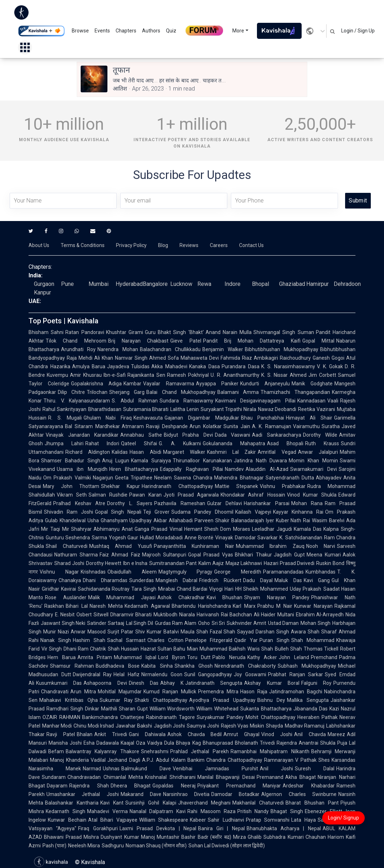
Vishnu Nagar (59, 572)
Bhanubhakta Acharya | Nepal (284, 828)
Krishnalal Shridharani (170, 777)
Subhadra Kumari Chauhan (295, 837)
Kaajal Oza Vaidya (142, 743)
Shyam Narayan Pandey (277, 597)
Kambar (132, 384)
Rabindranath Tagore (170, 717)
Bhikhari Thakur (253, 555)
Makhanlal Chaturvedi (258, 803)
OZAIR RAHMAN (61, 717)
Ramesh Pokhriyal (188, 375)
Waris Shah (260, 649)
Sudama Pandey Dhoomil (202, 512)
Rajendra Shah (89, 786)
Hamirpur (317, 284)
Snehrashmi (155, 751)
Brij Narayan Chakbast (138, 341)
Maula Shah (194, 632)
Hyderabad (129, 284)
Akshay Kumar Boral (272, 683)
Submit (358, 201)
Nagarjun (103, 478)
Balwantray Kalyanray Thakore (102, 751)
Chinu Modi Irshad (94, 726)
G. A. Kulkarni (180, 443)
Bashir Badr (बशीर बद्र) (206, 837)
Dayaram (57, 786)
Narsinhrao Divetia (186, 794)
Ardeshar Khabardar (309, 786)
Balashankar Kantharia (72, 803)
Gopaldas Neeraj (174, 786)
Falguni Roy (316, 683)
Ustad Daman (284, 623)
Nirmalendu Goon (162, 674)
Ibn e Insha (135, 563)
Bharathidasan (105, 409)
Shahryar (81, 529)
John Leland (294, 657)
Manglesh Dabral (177, 580)
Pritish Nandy (253, 811)
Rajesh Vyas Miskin (242, 726)
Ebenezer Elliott (324, 811)
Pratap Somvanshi (268, 820)
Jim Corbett (322, 375)
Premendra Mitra (218, 692)
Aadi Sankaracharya (277, 435)
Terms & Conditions (83, 245)
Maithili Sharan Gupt (124, 709)
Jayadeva (118, 366)
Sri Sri (218, 623)
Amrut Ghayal (241, 734)
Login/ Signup (343, 818)
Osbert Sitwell (92, 615)
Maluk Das (288, 580)
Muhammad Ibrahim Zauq (270, 546)
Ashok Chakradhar (181, 597)
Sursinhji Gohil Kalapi (151, 803)
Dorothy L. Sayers (130, 503)
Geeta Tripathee (134, 478)
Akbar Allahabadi (173, 520)
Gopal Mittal (318, 341)
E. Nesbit (65, 615)
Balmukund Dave (146, 769)
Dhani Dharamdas (105, 580)
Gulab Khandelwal (65, 520)
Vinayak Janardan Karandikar (82, 435)
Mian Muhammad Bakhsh (216, 649)
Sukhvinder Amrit (246, 623)
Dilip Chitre (71, 392)
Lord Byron (172, 657)
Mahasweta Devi (200, 358)
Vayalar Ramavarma (168, 384)
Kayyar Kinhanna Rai (298, 512)
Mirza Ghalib (247, 837)
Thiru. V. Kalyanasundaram (77, 401)
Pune (67, 284)
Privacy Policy (131, 245)
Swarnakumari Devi (314, 469)
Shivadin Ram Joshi (69, 512)
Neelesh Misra (84, 846)
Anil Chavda (310, 734)
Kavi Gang (317, 580)
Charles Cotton (165, 640)
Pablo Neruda (229, 657)
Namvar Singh (131, 358)
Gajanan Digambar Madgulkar (202, 418)
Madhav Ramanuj (305, 726)
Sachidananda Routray (104, 589)
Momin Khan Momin (313, 461)
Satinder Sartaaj (106, 623)
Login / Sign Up (358, 31)
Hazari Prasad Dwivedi (289, 563)
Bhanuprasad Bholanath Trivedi (239, 743)
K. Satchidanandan (301, 538)
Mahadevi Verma (107, 811)
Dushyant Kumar (120, 837)
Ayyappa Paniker (217, 384)
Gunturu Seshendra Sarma (76, 538)
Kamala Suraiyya (151, 461)
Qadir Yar (246, 640)
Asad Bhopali (285, 443)
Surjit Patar (120, 632)
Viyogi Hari (221, 589)
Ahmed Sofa (164, 358)
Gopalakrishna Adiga (96, 384)
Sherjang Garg (127, 392)
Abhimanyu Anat (113, 529)
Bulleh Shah (288, 649)
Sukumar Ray (116, 700)
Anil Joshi (276, 769)
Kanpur (42, 292)
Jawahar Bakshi (134, 726)
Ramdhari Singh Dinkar (73, 709)
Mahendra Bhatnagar (239, 478)
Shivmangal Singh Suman (284, 332)
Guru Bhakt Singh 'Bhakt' (174, 332)
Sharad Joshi (69, 563)
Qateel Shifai (139, 443)
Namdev (234, 469)
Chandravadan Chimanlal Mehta (105, 777)
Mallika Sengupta (308, 700)
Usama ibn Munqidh (82, 469)
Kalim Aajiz (211, 563)
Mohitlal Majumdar (120, 692)
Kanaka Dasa (204, 366)
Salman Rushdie (108, 495)
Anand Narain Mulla (229, 332)
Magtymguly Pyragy (186, 572)
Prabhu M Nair (275, 606)
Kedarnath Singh (65, 811)
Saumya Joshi (203, 726)
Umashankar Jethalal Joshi (83, 794)
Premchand (324, 657)
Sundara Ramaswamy (186, 401)
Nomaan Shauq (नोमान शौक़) (156, 846)
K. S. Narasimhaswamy (288, 366)
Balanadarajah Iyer (253, 520)
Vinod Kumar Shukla (312, 495)
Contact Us (251, 245)
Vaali (333, 401)
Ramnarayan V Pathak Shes (297, 760)
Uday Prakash (306, 589)
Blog (163, 245)
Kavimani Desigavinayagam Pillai (255, 401)
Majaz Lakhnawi (244, 563)
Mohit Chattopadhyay (270, 717)
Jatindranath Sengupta (214, 683)
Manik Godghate (312, 384)
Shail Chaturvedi (67, 546)
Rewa (204, 284)
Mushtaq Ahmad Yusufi (121, 546)
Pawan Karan (145, 495)
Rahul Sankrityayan (64, 409)
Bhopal (261, 284)
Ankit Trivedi (111, 734)
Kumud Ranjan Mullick (170, 692)
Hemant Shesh (201, 529)
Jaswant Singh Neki (63, 623)
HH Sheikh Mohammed (262, 589)
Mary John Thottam (71, 486)
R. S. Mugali (65, 418)
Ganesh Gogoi (329, 358)
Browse (80, 31)
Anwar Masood (88, 632)
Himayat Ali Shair (309, 418)
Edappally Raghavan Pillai (191, 469)
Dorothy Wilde (320, 435)
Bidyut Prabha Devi (188, 435)
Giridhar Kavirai (59, 589)
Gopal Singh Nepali (118, 512)
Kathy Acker (262, 657)
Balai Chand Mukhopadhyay (181, 392)
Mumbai (98, 284)
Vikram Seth (72, 495)
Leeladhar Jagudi (272, 529)
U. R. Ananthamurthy (235, 375)
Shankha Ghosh (194, 666)
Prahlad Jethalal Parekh (199, 751)
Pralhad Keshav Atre (79, 503)
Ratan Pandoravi (85, 332)
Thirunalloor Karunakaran (202, 461)
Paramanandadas (283, 572)
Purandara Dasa (241, 366)
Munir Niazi (56, 632)
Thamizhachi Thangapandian (295, 392)
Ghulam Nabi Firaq (108, 418)
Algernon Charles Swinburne (299, 794)
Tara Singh (144, 589)
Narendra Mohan (118, 349)
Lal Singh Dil (140, 623)
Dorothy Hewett (104, 563)
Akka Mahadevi (169, 366)
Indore (233, 284)
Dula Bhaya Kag (182, 743)
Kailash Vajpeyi (253, 512)
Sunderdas (142, 580)
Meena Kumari (324, 555)
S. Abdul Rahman (135, 401)
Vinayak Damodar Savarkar (246, 538)
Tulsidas (140, 366)
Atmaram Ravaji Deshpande (155, 426)
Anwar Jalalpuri (318, 452)
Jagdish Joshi (169, 726)
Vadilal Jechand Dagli (115, 760)
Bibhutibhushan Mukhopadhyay (282, 349)
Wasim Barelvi (328, 520)
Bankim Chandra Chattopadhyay (225, 760)
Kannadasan (311, 401)
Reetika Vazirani (317, 409)
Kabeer (198, 820)
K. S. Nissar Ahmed (284, 375)
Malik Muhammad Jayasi (122, 597)
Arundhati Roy (78, 349)
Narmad (92, 769)
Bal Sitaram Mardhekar (92, 426)
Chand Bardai (192, 589)
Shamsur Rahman (72, 666)
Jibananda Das (310, 709)
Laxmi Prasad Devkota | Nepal (158, 828)
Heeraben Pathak (317, 717)
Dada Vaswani (233, 435)
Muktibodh (165, 615)
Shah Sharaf (322, 632)
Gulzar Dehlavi (225, 503)
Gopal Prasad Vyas (211, 555)
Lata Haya (304, 820)
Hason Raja (254, 692)
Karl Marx (244, 606)
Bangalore (155, 284)
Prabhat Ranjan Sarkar (295, 674)
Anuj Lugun (116, 461)
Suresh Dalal (315, 769)
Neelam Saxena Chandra (183, 478)
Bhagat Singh (287, 811)
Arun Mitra (83, 692)
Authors (151, 31)
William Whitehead (217, 709)
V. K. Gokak (330, 366)
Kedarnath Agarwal (147, 606)
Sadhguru (113, 846)
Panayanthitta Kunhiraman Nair (194, 546)
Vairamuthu (306, 426)
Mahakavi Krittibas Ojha (69, 700)
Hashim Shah (89, 640)
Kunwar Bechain (67, 820)
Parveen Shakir (212, 520)
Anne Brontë (199, 538)
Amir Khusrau (86, 375)
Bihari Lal (77, 606)
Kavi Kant (112, 803)
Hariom (336, 837)
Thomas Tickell (321, 649)
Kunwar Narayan (314, 606)
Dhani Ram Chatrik (85, 649)
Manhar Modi (57, 726)
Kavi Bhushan (225, 597)
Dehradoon (347, 284)
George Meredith (238, 572)
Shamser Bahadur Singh (71, 461)
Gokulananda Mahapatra (234, 443)
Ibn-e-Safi (115, 375)
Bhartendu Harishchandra (201, 606)
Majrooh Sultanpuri (164, 555)
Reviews (189, 245)
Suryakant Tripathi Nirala (228, 409)
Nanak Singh (56, 640)
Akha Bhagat (301, 777)
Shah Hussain (123, 649)
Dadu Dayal (258, 580)
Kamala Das (308, 529)
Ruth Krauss (322, 443)
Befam (56, 751)
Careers (219, 245)
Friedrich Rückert (220, 580)
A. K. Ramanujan (272, 426)
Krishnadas (93, 572)
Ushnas (111, 769)
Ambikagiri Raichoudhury (282, 358)
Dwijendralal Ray (92, 674)
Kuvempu (57, 375)
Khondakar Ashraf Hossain (253, 495)
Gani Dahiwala (147, 734)
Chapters (126, 31)
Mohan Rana (307, 503)
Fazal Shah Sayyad (232, 632)
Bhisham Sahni (46, 332)
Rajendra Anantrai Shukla (306, 743)
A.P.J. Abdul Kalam (164, 760)
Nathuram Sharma (76, 555)
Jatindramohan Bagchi (296, 692)
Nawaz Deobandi (277, 409)
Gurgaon (44, 284)
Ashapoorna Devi (105, 683)
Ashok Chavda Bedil (195, 734)
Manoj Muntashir (160, 837)
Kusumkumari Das (59, 683)
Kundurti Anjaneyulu (265, 384)
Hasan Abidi (145, 452)
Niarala (187, 615)
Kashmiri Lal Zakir (232, 452)
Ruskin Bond (330, 563)
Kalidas (120, 452)
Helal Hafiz (127, 674)
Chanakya (70, 580)
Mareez (336, 734)
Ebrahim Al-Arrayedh (320, 615)
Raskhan (54, 606)
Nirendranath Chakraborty (245, 666)
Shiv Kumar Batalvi (157, 632)
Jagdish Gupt (289, 555)
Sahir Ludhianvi (226, 820)
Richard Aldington (88, 452)
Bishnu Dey (271, 700)
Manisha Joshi (65, 743)
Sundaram (54, 777)
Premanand (270, 777)
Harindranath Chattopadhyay (177, 486)
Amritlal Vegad (277, 452)
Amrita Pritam (95, 657)
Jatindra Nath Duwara (261, 461)
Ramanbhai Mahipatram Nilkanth (270, 751)
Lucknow (181, 284)
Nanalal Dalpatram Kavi (158, 811)
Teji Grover (156, 512)
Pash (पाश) (54, 846)
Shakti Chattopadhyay (161, 700)
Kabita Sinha (157, 666)
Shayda (274, 726)
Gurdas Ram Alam (176, 623)
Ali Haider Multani (274, 615)
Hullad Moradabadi (161, 538)
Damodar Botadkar (235, 794)
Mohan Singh (315, 623)
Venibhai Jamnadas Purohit (215, 769)
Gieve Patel (186, 341)
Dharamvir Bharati (131, 615)
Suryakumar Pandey (220, 717)
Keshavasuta (148, 418)
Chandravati (55, 692)
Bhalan (85, 734)
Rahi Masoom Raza (211, 811)
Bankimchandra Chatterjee (113, 717)
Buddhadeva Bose (118, 666)
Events (102, 31)
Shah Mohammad (313, 640)
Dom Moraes (235, 529)
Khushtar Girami (125, 332)
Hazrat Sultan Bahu (163, 649)
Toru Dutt (199, 657)
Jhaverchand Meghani (204, 803)
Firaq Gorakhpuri (98, 828)
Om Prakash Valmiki (67, 478)
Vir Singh (52, 649)
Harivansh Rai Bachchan (224, 615)
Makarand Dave (141, 794)
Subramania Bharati (146, 409)
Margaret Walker (184, 452)
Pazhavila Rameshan (180, 503)
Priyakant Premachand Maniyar (239, 786)
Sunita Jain (237, 426)
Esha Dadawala (101, 743)
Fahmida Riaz (236, 358)
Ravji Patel (61, 734)
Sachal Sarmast (126, 640)
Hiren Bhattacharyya (134, 469)
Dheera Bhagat (131, 786)
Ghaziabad (292, 284)
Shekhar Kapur (120, 486)
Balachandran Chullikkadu (170, 349)
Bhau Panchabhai (263, 418)
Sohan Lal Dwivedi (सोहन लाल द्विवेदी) (227, 846)
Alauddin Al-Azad (267, 469)
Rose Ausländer (66, 597)
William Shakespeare (164, 820)
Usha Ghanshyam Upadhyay (120, 520)
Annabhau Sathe (141, 435)
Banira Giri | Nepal (221, 828)
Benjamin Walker (223, 349)
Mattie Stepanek (236, 486)
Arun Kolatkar (206, 426)
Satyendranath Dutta (290, 478)
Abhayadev (329, 478)
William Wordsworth (172, 709)
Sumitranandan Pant (173, 563)
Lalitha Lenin (185, 409)
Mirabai (166, 589)
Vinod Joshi (277, 734)
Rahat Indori (102, 443)
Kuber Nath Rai (293, 520)
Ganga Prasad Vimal (158, 529)
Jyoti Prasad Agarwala (191, 495)
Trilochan (97, 392)
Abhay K (172, 683)
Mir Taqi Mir (55, 529)
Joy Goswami (250, 674)
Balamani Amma (238, 392)
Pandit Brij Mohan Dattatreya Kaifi (252, 341)
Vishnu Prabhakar (283, 486)
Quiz (171, 31)
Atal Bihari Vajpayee (113, 820)
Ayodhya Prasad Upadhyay (222, 700)
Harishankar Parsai (267, 503)
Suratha (331, 426)
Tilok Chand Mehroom (76, 341)
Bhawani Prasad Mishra (71, 837)
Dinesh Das (144, 683)
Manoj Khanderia (69, 760)
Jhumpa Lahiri (64, 443)
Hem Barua (62, 657)
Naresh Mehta (106, 606)
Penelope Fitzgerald (209, 640)
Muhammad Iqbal (135, 657)
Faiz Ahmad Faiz (120, 555)
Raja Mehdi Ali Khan (90, 358)
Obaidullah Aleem (132, 572)
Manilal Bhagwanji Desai (226, 777)
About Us (39, 245)
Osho (204, 623)
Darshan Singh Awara (281, 632)
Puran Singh (274, 640)
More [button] (238, 31)
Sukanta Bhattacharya (266, 709)
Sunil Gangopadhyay (208, 674)
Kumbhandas (320, 572)
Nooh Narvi (321, 546)
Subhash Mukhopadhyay (307, 666)
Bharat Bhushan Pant (312, 803)
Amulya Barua (89, 366)
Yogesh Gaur (123, 538)
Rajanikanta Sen (146, 375)
